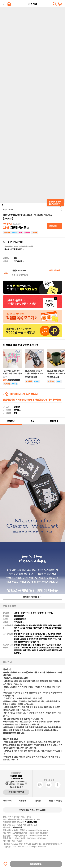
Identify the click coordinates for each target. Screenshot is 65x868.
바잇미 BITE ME (8, 210)
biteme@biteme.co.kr (52, 844)
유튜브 (49, 785)
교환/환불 (54, 421)
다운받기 (55, 226)
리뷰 (32, 421)
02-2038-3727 (16, 776)
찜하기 (5, 864)
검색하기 (55, 4)
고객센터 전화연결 (16, 792)
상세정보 (11, 421)
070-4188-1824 (16, 778)
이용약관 (37, 801)
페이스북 (58, 785)
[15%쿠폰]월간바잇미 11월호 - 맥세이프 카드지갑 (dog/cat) (34, 372)
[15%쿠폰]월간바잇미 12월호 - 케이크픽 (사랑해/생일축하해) (12, 372)
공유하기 (61, 209)
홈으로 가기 (9, 4)
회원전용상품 (36, 864)
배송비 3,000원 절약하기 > (14, 249)
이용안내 (23, 801)
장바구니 (60, 4)
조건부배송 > (19, 261)
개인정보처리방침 (55, 801)
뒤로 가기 (4, 4)
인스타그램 (40, 785)
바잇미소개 (7, 801)
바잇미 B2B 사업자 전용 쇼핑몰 (32, 810)
